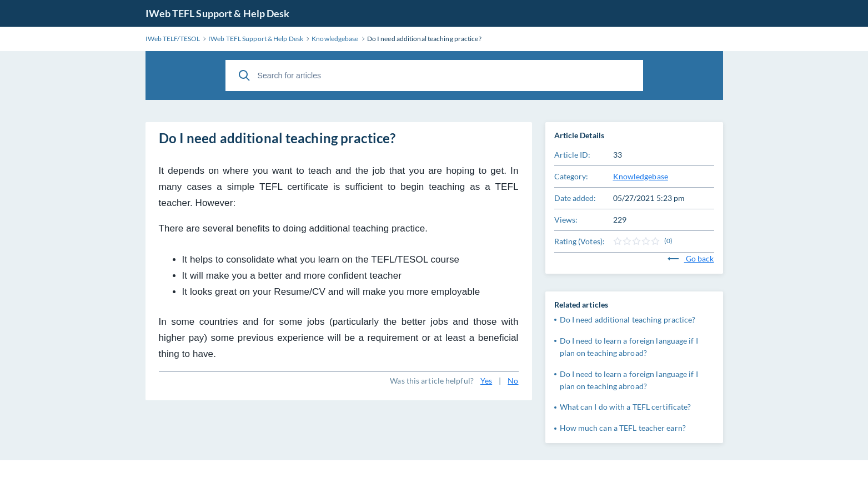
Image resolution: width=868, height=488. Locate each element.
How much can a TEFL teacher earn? (623, 428)
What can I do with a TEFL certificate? (626, 407)
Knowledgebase (641, 176)
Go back (691, 258)
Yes (486, 381)
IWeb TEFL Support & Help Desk (218, 13)
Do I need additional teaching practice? (628, 320)
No (513, 381)
